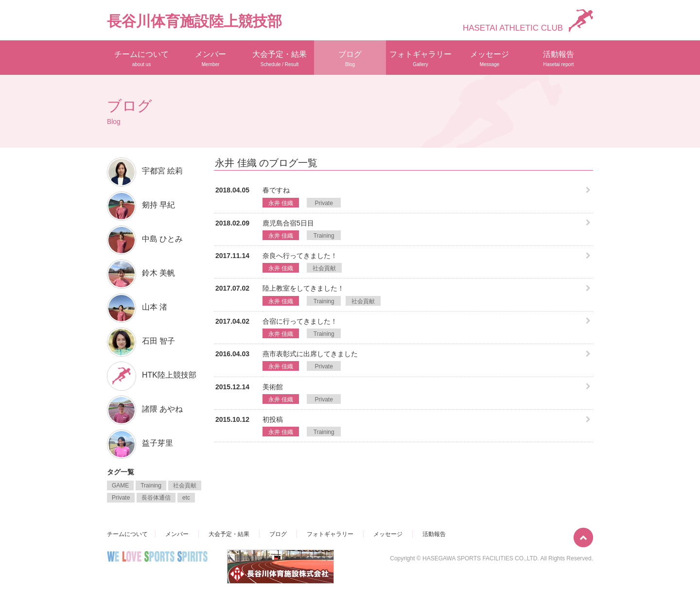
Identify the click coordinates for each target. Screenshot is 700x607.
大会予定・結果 (280, 59)
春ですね (276, 190)
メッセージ (490, 59)
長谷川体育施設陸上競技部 (194, 21)
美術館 (273, 387)
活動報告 (559, 59)
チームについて (141, 59)
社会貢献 (324, 268)
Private (324, 203)
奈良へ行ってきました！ (300, 256)
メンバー (210, 59)
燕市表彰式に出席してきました (310, 354)
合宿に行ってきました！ (300, 321)
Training (324, 236)
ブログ (350, 59)
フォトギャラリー (420, 59)
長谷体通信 (156, 498)
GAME (120, 486)
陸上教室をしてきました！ (303, 288)
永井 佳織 (281, 203)
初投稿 (273, 419)
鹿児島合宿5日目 (288, 223)
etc (186, 498)
